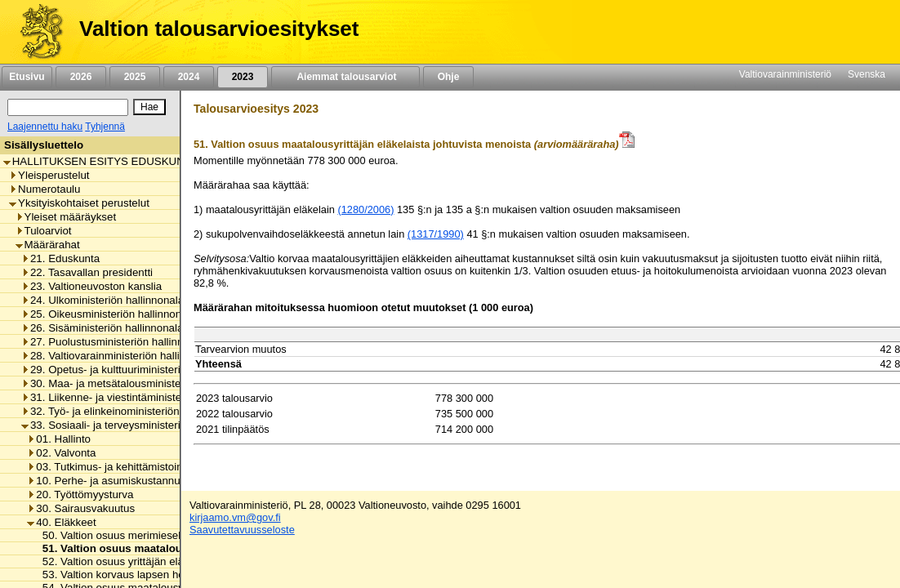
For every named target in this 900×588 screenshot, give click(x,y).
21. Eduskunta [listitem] (60, 258)
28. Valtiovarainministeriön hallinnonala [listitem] (120, 356)
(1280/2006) (365, 209)
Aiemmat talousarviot (345, 77)
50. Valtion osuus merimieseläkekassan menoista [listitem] (157, 535)
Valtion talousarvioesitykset (219, 29)
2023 (243, 77)
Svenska (867, 74)
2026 (81, 77)
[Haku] (68, 107)
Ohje (448, 77)
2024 (189, 77)
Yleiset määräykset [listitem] (66, 217)
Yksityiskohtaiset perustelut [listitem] (79, 203)
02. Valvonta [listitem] (61, 453)
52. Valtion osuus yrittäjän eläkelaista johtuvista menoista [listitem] (175, 561)
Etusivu (27, 77)
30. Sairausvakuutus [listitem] (81, 508)
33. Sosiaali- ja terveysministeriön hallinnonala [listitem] (137, 425)
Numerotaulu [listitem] (45, 189)
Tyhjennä (105, 127)
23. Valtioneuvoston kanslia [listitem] (91, 286)
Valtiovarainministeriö (785, 74)
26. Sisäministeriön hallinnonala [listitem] (102, 328)
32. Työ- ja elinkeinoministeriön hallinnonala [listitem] (131, 411)
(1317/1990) (436, 234)
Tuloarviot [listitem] (44, 231)
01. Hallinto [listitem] (59, 439)
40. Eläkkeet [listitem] (61, 522)
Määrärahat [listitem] (48, 245)
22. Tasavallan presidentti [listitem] (87, 272)
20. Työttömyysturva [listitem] (80, 494)
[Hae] (149, 107)
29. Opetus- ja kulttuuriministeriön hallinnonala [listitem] (137, 370)
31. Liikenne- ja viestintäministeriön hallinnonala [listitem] (141, 397)
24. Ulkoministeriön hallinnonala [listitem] (102, 300)
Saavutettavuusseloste (242, 530)
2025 (135, 77)
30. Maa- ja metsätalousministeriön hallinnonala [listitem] (141, 383)
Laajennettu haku (45, 127)
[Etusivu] (36, 32)
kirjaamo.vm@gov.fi (235, 517)
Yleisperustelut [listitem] (49, 175)
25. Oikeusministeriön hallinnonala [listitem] (109, 314)
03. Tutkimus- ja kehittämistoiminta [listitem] (115, 467)
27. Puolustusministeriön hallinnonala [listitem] (116, 342)
